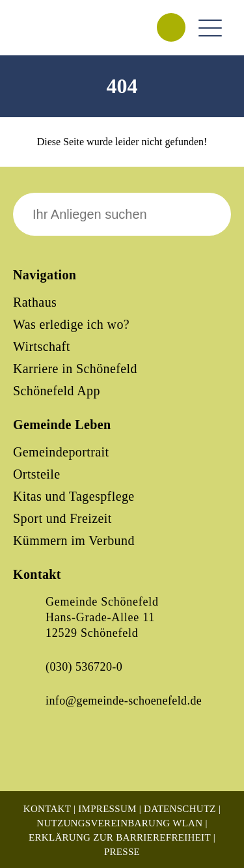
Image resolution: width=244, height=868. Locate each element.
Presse (122, 852)
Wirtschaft (42, 346)
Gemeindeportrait (61, 452)
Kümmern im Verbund (74, 540)
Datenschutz (180, 809)
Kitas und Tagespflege (74, 496)
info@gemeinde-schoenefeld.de (124, 701)
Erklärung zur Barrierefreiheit (120, 837)
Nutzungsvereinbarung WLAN (119, 823)
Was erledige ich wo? (71, 324)
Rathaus (35, 302)
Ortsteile (36, 474)
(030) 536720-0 (84, 667)
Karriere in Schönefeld (75, 369)
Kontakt (47, 809)
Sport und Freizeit (62, 518)
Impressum (107, 809)
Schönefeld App (57, 391)
